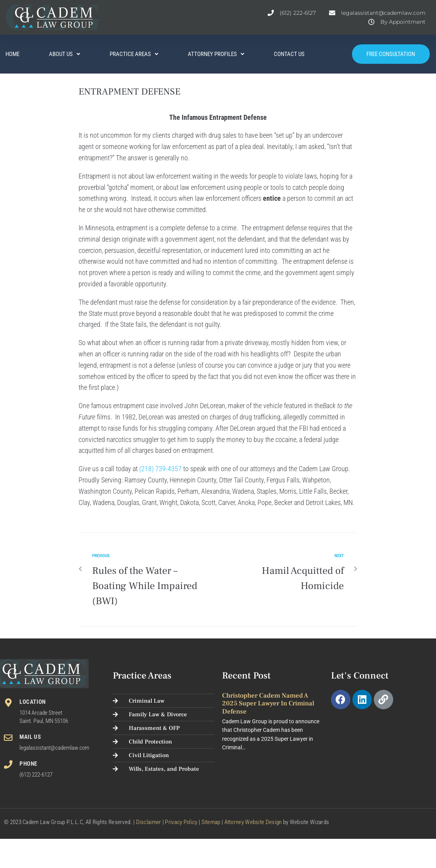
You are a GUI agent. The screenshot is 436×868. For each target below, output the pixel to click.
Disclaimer (149, 822)
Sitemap (211, 822)
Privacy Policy (181, 822)
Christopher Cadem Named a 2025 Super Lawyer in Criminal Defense (268, 704)
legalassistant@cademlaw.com (54, 748)
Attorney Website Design (253, 822)
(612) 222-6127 (36, 775)
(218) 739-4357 (160, 469)
